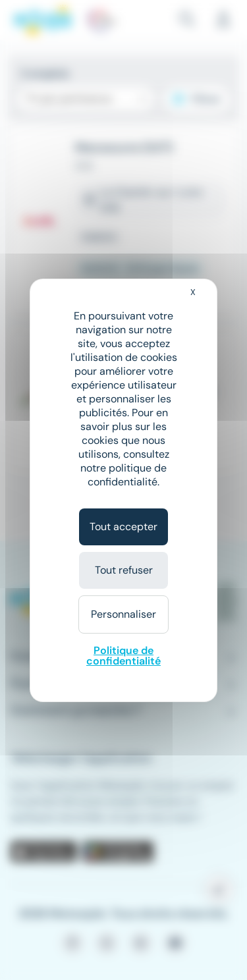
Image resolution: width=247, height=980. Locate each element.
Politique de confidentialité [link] (123, 656)
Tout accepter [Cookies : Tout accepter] (123, 527)
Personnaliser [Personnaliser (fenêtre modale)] (123, 614)
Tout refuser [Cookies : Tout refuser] (124, 570)
